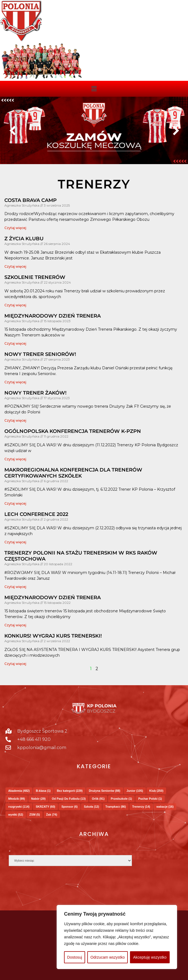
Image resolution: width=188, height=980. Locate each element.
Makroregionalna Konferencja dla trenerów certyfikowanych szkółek (73, 473)
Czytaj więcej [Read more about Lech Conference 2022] (15, 542)
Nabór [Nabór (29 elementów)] (38, 799)
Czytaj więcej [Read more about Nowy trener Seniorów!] (15, 382)
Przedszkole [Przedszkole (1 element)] (122, 799)
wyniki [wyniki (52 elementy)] (16, 815)
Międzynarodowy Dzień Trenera (53, 598)
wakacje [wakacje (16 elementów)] (165, 807)
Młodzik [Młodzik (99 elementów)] (17, 799)
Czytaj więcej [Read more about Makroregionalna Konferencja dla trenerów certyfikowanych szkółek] (15, 503)
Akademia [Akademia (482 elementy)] (19, 791)
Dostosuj (74, 957)
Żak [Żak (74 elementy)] (52, 815)
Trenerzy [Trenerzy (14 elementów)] (141, 807)
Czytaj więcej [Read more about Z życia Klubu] (15, 266)
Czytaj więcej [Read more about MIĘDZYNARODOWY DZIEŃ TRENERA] (15, 343)
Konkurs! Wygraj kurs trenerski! (53, 636)
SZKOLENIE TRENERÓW (35, 277)
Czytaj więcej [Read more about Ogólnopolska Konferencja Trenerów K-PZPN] (15, 459)
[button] (94, 89)
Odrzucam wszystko (108, 957)
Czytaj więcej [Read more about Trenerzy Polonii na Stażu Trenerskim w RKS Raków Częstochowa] (15, 587)
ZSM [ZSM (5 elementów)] (34, 815)
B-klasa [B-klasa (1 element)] (43, 791)
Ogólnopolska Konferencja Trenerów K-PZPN (73, 431)
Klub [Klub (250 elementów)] (156, 791)
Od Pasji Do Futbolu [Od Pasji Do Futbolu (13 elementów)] (69, 799)
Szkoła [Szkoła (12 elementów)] (91, 807)
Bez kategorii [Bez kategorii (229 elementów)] (70, 791)
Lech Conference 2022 (36, 514)
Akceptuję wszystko (150, 957)
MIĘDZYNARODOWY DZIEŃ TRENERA (53, 316)
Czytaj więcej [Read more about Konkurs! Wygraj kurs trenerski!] (15, 664)
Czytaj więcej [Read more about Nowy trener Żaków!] (15, 420)
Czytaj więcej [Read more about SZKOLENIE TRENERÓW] (15, 305)
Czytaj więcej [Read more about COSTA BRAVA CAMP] (15, 228)
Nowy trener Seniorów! (40, 354)
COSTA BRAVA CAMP (31, 200)
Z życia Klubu (24, 239)
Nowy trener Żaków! (35, 393)
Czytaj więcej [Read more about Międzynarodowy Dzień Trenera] (15, 625)
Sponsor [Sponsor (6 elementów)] (69, 807)
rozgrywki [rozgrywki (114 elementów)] (19, 807)
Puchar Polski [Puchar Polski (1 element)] (150, 799)
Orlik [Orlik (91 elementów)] (98, 799)
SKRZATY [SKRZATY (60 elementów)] (45, 807)
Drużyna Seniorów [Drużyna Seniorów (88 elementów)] (105, 791)
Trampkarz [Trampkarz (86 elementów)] (116, 807)
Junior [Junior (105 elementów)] (135, 791)
